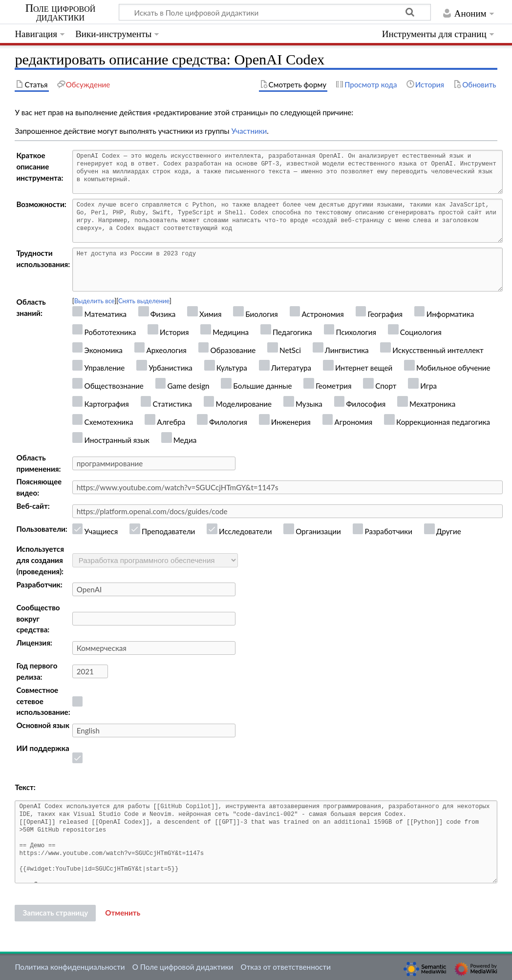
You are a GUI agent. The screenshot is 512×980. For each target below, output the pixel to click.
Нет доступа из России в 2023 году (288, 270)
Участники (249, 131)
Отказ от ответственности (286, 967)
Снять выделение (144, 301)
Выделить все (95, 301)
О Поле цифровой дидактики (183, 967)
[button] (123, 913)
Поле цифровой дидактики (61, 13)
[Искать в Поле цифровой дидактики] (275, 12)
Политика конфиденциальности (70, 967)
